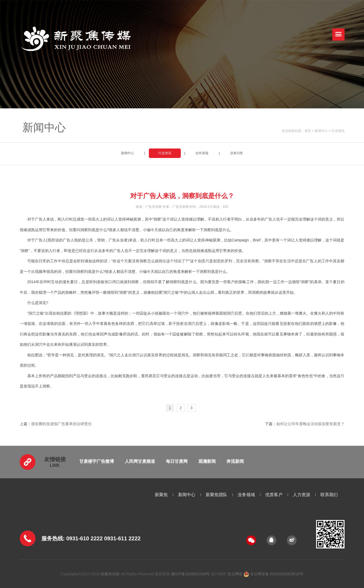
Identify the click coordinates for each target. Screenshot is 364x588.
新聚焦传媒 (110, 574)
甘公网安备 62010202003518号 (273, 574)
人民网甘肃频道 (140, 461)
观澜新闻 (207, 461)
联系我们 (329, 495)
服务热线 (52, 538)
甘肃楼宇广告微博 (97, 461)
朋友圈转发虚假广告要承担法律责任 (61, 424)
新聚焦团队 (217, 495)
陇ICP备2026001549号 (191, 574)
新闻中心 (321, 131)
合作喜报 (202, 153)
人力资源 (301, 495)
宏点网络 (235, 574)
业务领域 (246, 495)
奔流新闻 (235, 461)
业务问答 (237, 153)
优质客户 (274, 495)
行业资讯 (338, 131)
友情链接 (55, 459)
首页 (308, 131)
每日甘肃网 (177, 461)
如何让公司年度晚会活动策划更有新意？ (310, 424)
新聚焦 (161, 495)
